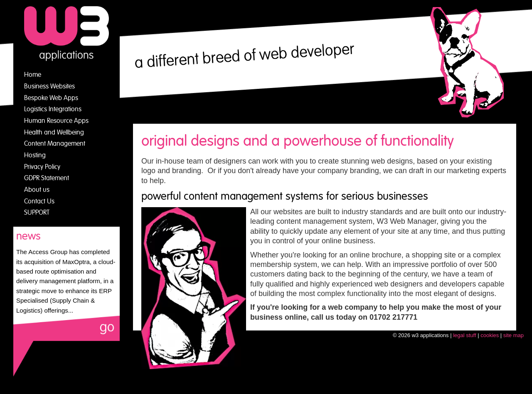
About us (37, 190)
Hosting (35, 155)
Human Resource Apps (56, 121)
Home (33, 75)
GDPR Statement (47, 178)
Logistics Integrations (53, 109)
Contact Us (39, 201)
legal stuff (464, 335)
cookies (490, 335)
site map (514, 335)
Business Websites (49, 86)
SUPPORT (37, 213)
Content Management (55, 144)
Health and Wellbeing (54, 132)
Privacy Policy (42, 167)
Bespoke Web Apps (51, 98)
